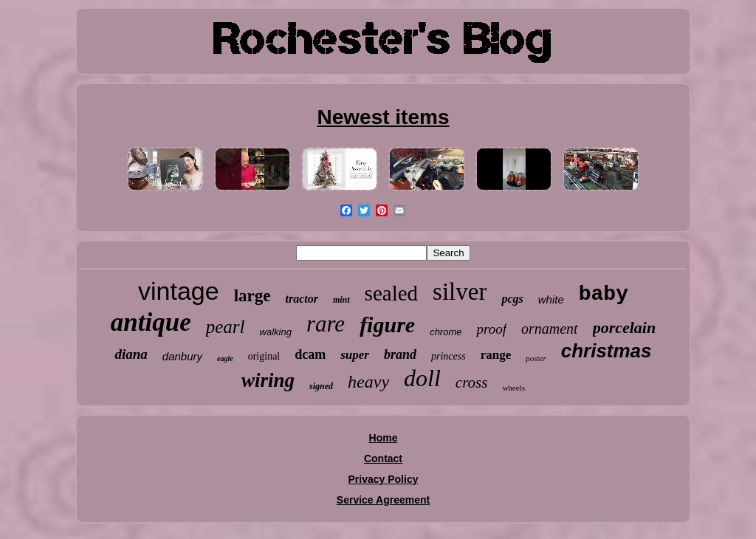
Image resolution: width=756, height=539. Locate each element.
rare (326, 324)
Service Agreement (383, 500)
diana (131, 354)
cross (472, 382)
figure (387, 325)
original (264, 356)
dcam (310, 354)
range (496, 355)
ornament (550, 329)
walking (276, 332)
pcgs (512, 299)
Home (384, 438)
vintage (179, 291)
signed (321, 386)
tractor (301, 299)
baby (604, 294)
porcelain (625, 327)
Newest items (384, 117)
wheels (513, 388)
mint (341, 300)
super (355, 355)
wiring (268, 380)
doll (422, 378)
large (252, 296)
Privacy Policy (384, 479)
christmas (606, 351)
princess (449, 356)
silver (460, 292)
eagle (225, 358)
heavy (368, 382)
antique (151, 322)
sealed (391, 293)
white (551, 299)
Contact (383, 459)
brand (400, 354)
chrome (446, 332)
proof (491, 329)
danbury (182, 356)
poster (536, 358)
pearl (226, 327)
